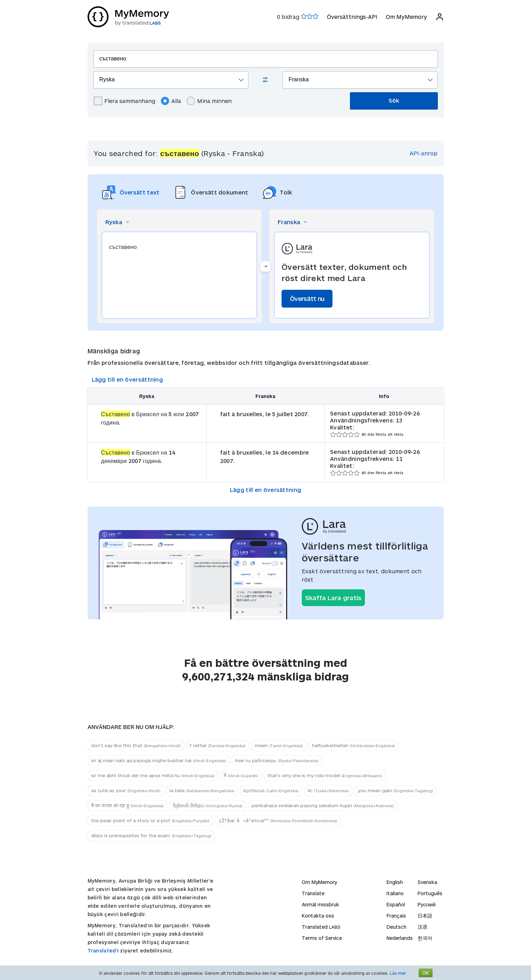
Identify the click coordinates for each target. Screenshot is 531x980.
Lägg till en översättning (128, 379)
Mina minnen (209, 101)
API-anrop (424, 153)
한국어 (425, 938)
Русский (427, 904)
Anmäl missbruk (320, 904)
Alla (171, 101)
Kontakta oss (318, 916)
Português (430, 893)
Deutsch (397, 927)
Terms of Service (322, 938)
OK (426, 973)
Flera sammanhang (125, 101)
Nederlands (400, 938)
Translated (102, 950)
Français (396, 916)
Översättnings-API (352, 17)
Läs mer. (398, 973)
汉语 (422, 927)
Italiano (395, 893)
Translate (313, 893)
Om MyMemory (406, 17)
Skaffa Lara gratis (333, 598)
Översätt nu (307, 299)
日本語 (425, 916)
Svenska (427, 882)
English (395, 882)
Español (396, 904)
